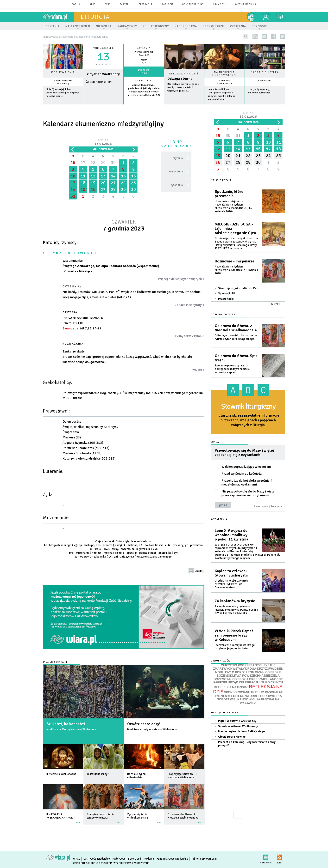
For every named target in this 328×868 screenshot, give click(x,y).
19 (93, 183)
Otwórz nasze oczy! (144, 724)
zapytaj (125, 4)
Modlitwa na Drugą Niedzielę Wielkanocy (72, 729)
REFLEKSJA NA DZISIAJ (231, 687)
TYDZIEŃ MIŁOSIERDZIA (232, 696)
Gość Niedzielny (193, 4)
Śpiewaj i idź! (227, 294)
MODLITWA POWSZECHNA (244, 676)
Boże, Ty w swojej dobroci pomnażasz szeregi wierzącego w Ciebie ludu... (63, 93)
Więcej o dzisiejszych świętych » (181, 279)
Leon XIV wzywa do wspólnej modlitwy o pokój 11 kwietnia (231, 535)
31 (73, 196)
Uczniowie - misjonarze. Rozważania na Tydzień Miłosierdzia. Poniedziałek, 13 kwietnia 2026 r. (233, 206)
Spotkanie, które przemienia (229, 194)
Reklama (149, 859)
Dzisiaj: (103, 143)
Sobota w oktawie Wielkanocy (63, 82)
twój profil (266, 17)
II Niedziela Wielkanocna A (224, 82)
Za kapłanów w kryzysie (235, 601)
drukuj (200, 571)
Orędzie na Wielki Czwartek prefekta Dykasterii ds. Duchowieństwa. (231, 584)
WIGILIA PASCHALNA (264, 699)
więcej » (63, 106)
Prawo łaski (226, 299)
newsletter (264, 36)
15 (123, 176)
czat (108, 4)
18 (83, 183)
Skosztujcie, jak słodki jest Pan (238, 288)
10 (73, 176)
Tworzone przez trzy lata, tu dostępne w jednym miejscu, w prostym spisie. (232, 369)
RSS (279, 856)
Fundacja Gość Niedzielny (172, 859)
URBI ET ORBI (260, 696)
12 (93, 176)
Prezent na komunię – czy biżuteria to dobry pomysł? (247, 744)
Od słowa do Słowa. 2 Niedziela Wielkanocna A (236, 328)
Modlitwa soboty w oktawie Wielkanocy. (152, 729)
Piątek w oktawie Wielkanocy (237, 721)
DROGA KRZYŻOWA (260, 669)
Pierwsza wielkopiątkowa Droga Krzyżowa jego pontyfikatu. (235, 647)
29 (103, 163)
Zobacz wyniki (261, 506)
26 (73, 163)
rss (255, 36)
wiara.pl (58, 17)
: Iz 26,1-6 (83, 318)
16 (133, 176)
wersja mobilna (246, 4)
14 (113, 176)
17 (73, 183)
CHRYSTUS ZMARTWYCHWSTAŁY (244, 667)
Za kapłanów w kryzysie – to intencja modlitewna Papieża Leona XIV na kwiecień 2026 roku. (236, 610)
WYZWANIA (248, 703)
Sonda (215, 442)
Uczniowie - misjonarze (235, 261)
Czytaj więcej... (184, 106)
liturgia (95, 17)
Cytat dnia (144, 81)
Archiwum (276, 506)
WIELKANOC (239, 699)
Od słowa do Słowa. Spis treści (236, 358)
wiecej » (103, 106)
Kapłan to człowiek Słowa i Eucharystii (231, 573)
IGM (85, 859)
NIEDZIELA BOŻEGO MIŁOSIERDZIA (247, 677)
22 (123, 183)
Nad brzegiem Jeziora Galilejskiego (241, 731)
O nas (77, 859)
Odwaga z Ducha (180, 79)
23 (133, 183)
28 (93, 163)
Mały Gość (219, 4)
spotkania (146, 4)
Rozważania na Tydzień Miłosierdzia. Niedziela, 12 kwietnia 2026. (236, 270)
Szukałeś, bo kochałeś (66, 724)
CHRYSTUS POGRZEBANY (240, 665)
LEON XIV (253, 672)
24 (73, 189)
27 (83, 163)
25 (83, 189)
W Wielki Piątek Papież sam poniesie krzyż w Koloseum (234, 635)
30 (113, 163)
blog (93, 4)
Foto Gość (135, 859)
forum (76, 4)
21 (113, 183)
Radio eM (167, 4)
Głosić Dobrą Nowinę (232, 737)
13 (103, 176)
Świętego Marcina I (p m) (99, 82)
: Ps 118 (73, 323)
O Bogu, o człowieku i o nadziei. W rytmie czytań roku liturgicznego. (236, 337)
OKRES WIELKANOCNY (266, 679)
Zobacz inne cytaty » (190, 305)
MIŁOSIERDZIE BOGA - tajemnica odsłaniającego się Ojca (235, 229)
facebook (274, 36)
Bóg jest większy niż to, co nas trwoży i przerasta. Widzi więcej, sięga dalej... (183, 87)
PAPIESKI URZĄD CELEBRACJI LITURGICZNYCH (248, 682)
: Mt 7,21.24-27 (82, 328)
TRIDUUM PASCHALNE (267, 692)
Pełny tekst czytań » (190, 336)
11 (83, 176)
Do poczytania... (265, 81)
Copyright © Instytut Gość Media (93, 863)
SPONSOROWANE (237, 692)
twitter (283, 36)
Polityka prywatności (204, 859)
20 (103, 183)
